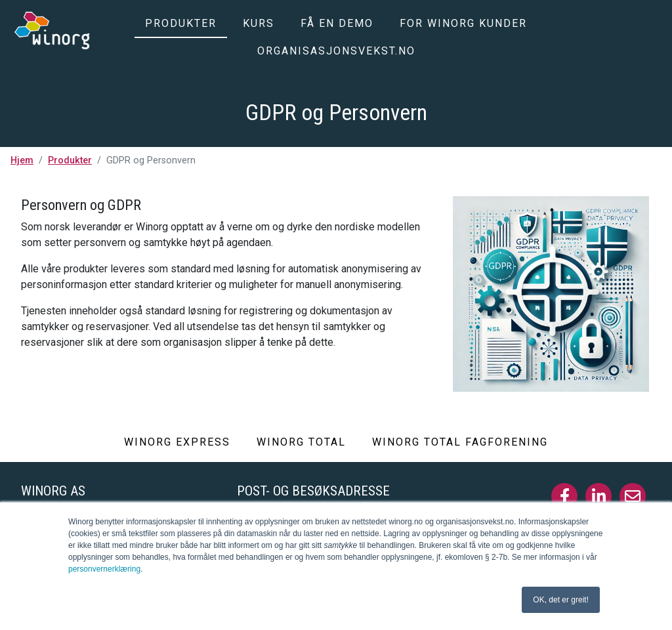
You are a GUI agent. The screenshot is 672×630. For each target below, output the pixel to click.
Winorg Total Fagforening (460, 442)
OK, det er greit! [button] (561, 600)
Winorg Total (301, 442)
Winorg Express (177, 442)
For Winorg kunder (463, 23)
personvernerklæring (104, 569)
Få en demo (337, 23)
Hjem (22, 160)
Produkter (181, 23)
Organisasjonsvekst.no (336, 51)
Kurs (259, 23)
